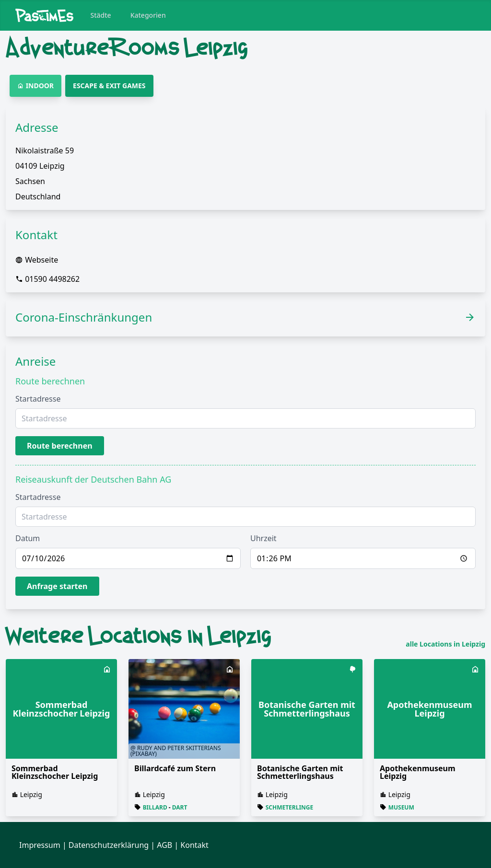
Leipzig (31, 794)
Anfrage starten (57, 586)
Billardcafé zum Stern (175, 768)
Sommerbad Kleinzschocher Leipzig (55, 772)
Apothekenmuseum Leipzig (418, 772)
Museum (401, 807)
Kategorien (148, 15)
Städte (101, 15)
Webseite (41, 260)
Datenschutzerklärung (109, 845)
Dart (180, 807)
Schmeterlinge (290, 807)
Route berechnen (60, 446)
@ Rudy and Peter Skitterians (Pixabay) (175, 751)
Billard (155, 807)
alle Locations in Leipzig (445, 644)
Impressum (40, 845)
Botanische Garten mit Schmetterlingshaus (300, 772)
